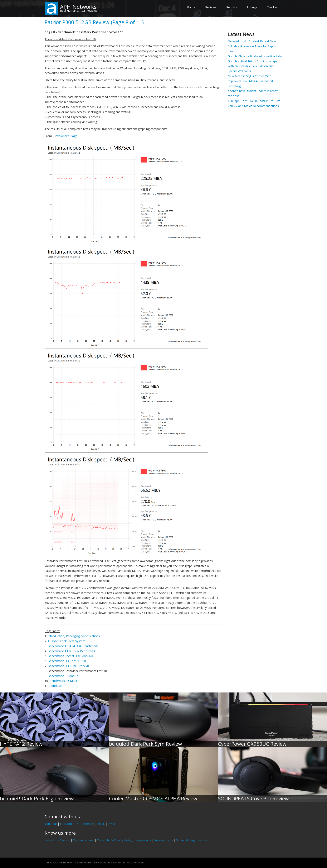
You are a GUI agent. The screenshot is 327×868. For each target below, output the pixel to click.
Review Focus (164, 840)
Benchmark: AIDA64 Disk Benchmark (73, 646)
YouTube (51, 824)
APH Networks (78, 7)
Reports (232, 7)
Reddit (101, 824)
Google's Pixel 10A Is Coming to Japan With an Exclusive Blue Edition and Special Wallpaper (253, 66)
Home (191, 7)
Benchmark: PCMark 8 (64, 681)
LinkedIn (87, 824)
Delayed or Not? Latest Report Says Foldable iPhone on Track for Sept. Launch (252, 46)
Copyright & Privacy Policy (115, 840)
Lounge (252, 7)
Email (112, 824)
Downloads (143, 840)
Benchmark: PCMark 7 (63, 676)
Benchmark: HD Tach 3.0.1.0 (67, 661)
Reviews (211, 7)
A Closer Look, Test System (67, 641)
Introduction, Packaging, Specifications (74, 636)
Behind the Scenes (57, 840)
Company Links (83, 840)
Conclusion (57, 686)
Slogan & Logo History (192, 840)
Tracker (272, 7)
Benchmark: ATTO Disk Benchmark (72, 651)
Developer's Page (65, 136)
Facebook (67, 824)
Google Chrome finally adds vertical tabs (255, 56)
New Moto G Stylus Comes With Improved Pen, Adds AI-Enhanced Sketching (250, 81)
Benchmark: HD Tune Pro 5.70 (68, 666)
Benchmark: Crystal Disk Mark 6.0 (70, 656)
